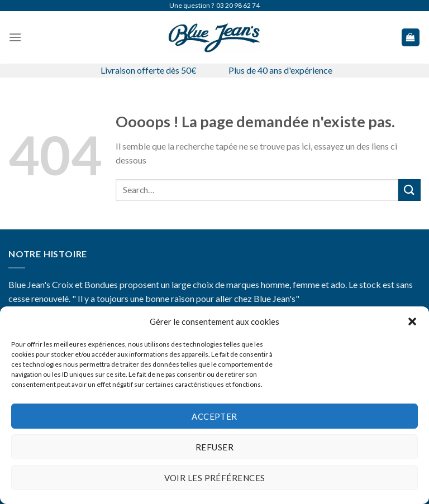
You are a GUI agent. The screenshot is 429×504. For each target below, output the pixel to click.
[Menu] (15, 37)
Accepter (214, 416)
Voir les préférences (215, 478)
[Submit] (409, 190)
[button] (412, 321)
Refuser (214, 447)
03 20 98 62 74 (238, 5)
